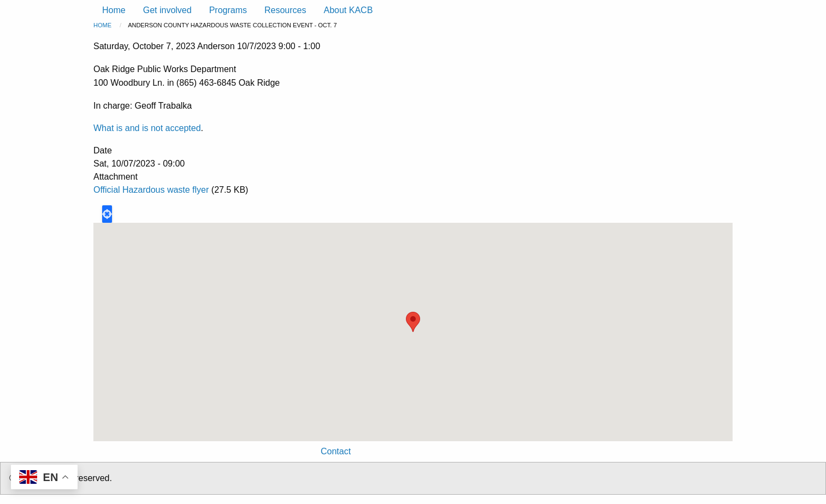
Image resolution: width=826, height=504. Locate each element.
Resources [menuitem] (285, 10)
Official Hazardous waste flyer (151, 190)
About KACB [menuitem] (348, 10)
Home (102, 25)
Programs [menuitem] (228, 10)
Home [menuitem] (114, 10)
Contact (336, 451)
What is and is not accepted (147, 128)
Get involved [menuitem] (167, 10)
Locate (107, 214)
